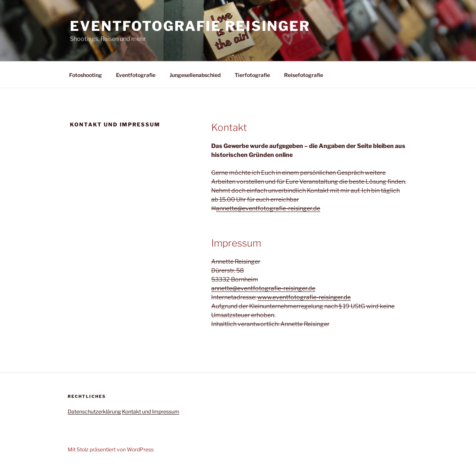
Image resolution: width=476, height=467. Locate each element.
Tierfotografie (252, 75)
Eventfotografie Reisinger (190, 26)
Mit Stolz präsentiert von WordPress (111, 449)
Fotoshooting (86, 75)
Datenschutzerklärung (94, 411)
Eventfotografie (136, 75)
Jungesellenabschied (195, 75)
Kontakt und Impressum (151, 411)
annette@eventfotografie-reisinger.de (268, 208)
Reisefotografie (304, 75)
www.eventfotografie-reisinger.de (304, 297)
